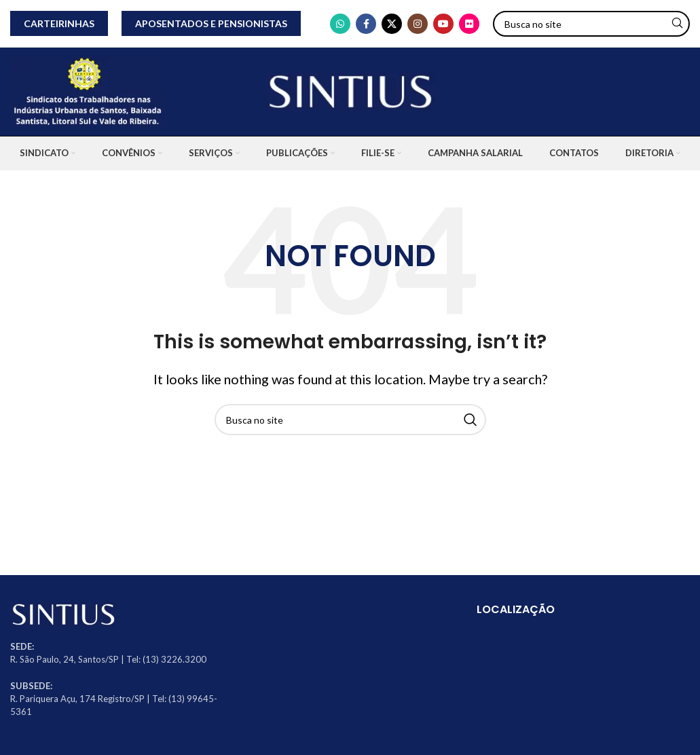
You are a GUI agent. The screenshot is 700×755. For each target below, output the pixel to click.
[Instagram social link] (418, 24)
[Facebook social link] (366, 24)
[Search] (591, 24)
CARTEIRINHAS (59, 23)
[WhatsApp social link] (340, 24)
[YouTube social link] (443, 24)
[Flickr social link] (469, 24)
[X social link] (392, 24)
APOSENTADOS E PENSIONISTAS (211, 23)
